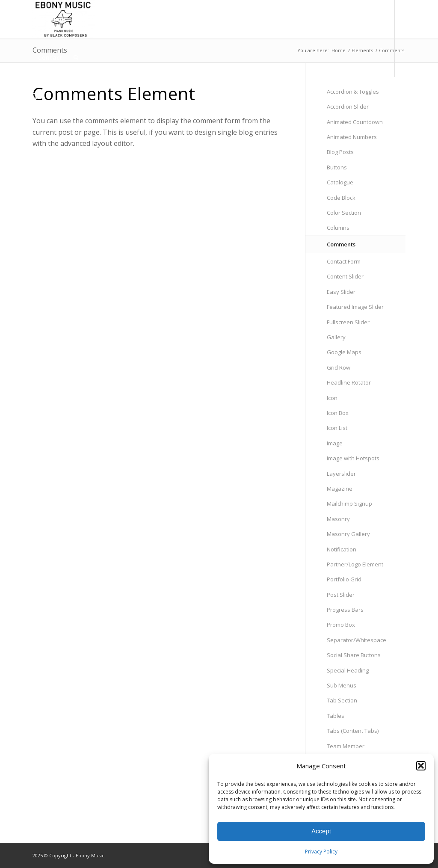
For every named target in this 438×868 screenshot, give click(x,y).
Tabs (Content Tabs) (353, 731)
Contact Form (344, 261)
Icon (332, 398)
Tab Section (342, 700)
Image (335, 443)
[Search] (76, 58)
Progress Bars (345, 610)
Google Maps (344, 352)
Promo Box (341, 625)
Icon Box (338, 413)
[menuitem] (52, 19)
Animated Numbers (352, 137)
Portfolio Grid (344, 579)
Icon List (337, 428)
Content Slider (345, 276)
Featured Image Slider (355, 307)
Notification (342, 549)
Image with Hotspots (353, 458)
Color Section (344, 213)
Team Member (346, 746)
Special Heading (348, 670)
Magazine (340, 489)
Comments (341, 244)
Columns (338, 228)
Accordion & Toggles (353, 92)
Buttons (337, 167)
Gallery (336, 337)
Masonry (338, 519)
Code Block (341, 198)
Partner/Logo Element (355, 564)
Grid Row (339, 367)
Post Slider (341, 595)
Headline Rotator (349, 382)
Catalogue (340, 182)
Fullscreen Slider (348, 322)
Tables (336, 716)
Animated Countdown (355, 122)
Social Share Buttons (354, 655)
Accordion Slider (348, 107)
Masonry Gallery (348, 534)
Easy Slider (341, 292)
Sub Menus (342, 685)
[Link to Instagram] (35, 96)
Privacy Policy (321, 852)
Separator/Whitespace (357, 640)
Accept (321, 831)
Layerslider (341, 474)
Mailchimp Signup (349, 504)
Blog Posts (340, 152)
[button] (421, 766)
